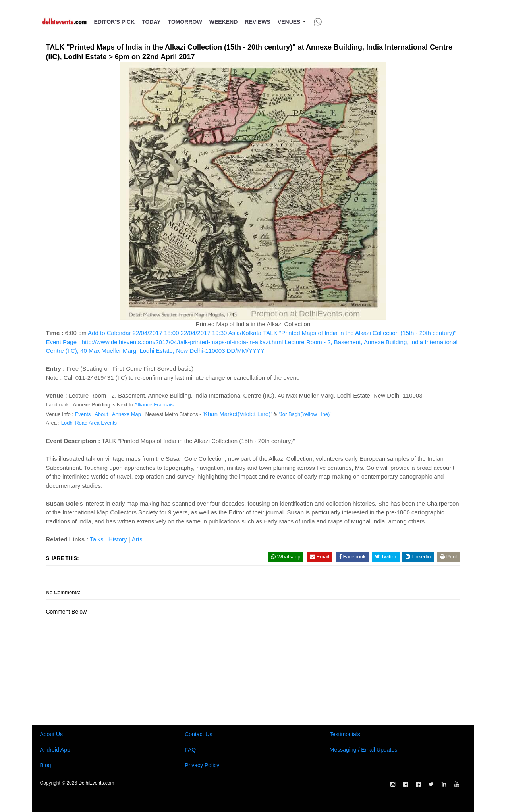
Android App (55, 750)
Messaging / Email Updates (363, 750)
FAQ (190, 750)
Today (151, 22)
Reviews (258, 22)
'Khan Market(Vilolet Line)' (237, 414)
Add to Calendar (252, 342)
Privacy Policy (202, 765)
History (118, 539)
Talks (97, 539)
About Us (52, 734)
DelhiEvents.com (96, 783)
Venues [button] (292, 22)
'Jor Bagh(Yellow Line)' (305, 414)
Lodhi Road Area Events (89, 423)
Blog (46, 765)
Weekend (224, 22)
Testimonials (345, 734)
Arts (137, 539)
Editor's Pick (115, 22)
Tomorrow (185, 22)
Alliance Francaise (155, 405)
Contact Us (198, 734)
